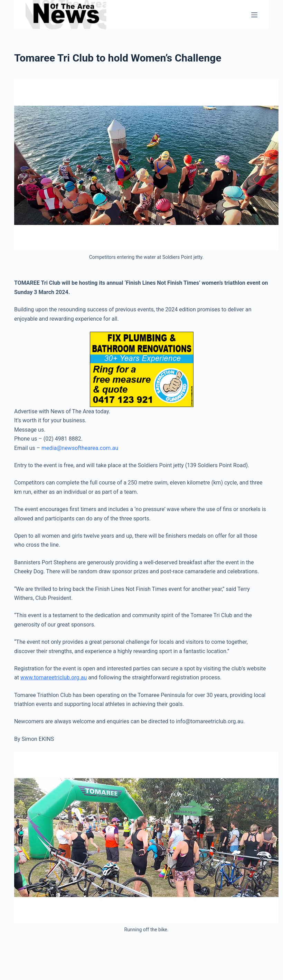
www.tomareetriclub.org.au (54, 677)
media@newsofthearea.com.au (80, 448)
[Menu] (254, 15)
